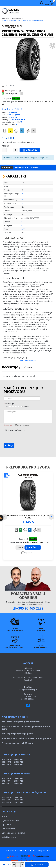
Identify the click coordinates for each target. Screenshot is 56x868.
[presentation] (22, 437)
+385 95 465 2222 (30, 608)
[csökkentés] (14, 865)
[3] (16, 406)
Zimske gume (17, 18)
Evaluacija (9, 403)
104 (22, 122)
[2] (13, 406)
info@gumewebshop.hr (28, 689)
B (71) (24, 229)
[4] (19, 406)
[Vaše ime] (22, 398)
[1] (10, 406)
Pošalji (9, 445)
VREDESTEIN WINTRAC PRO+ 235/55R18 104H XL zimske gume (22, 20)
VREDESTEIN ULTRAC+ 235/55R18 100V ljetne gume (28, 517)
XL (18, 93)
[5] (22, 406)
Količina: (5, 146)
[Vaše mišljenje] (28, 416)
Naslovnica (5, 18)
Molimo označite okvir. (15, 430)
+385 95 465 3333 (28, 699)
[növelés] (22, 865)
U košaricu (33, 548)
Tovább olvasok (28, 361)
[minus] (4, 150)
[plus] (15, 150)
